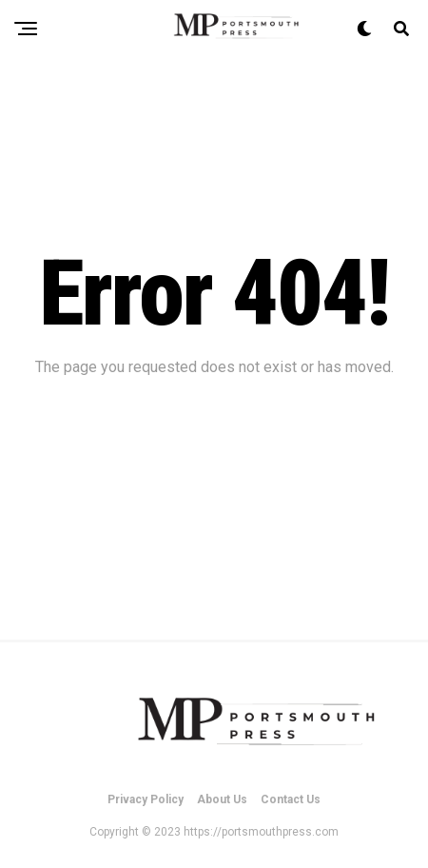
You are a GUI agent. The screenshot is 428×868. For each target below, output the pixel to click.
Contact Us (291, 799)
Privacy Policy (146, 799)
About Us (222, 799)
